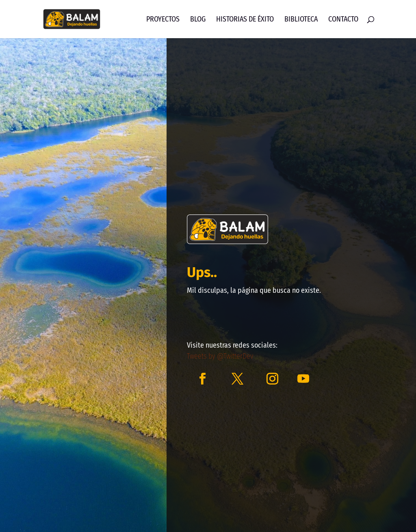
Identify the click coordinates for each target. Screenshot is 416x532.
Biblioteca (301, 20)
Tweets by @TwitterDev (220, 356)
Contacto (343, 20)
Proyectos (163, 20)
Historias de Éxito (245, 20)
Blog (198, 20)
